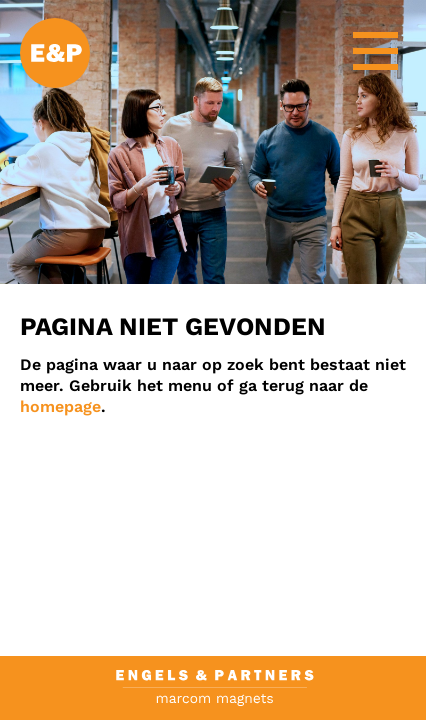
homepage (60, 406)
